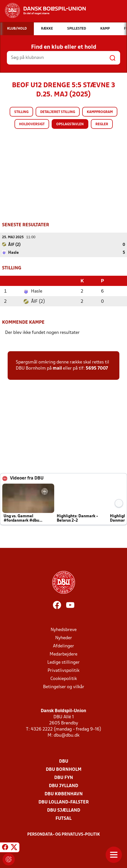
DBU (64, 761)
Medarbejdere (63, 654)
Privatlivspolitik (63, 670)
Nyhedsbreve (64, 629)
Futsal (63, 818)
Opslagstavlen (70, 124)
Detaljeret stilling (58, 112)
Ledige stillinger (63, 662)
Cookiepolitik (64, 678)
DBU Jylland (63, 785)
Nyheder (64, 638)
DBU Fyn (64, 777)
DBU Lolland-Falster (64, 802)
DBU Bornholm (64, 769)
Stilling (21, 112)
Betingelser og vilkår (64, 687)
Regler (102, 124)
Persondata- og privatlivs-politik (64, 834)
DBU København (64, 794)
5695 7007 (97, 368)
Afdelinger (63, 646)
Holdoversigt (32, 124)
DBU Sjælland (64, 810)
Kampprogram (100, 112)
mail (57, 368)
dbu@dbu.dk (67, 735)
